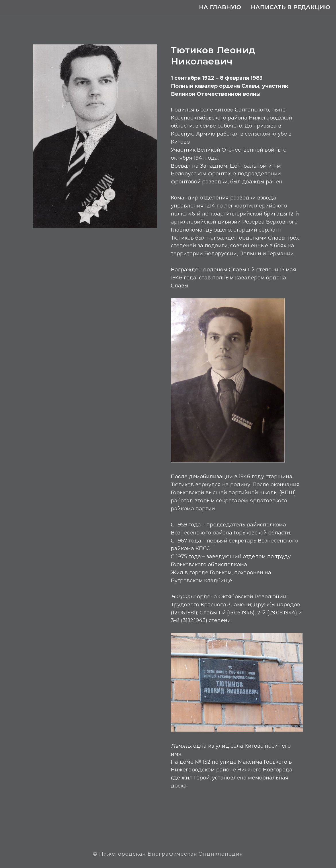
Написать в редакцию (291, 7)
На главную (220, 7)
